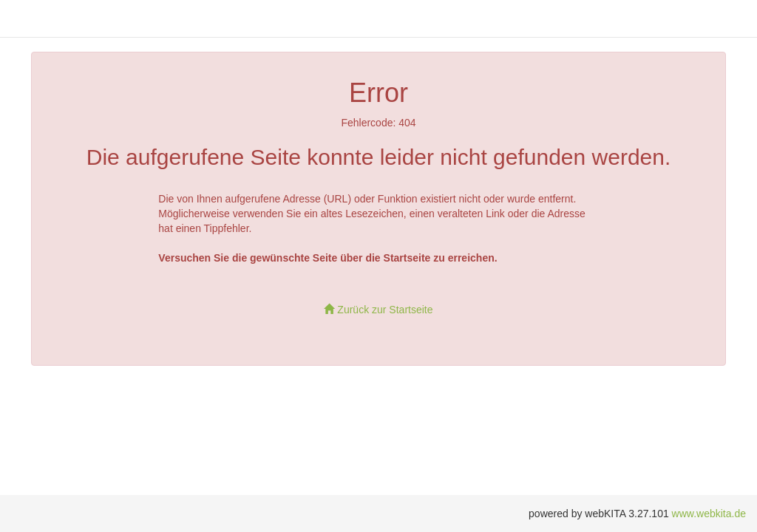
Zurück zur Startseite (378, 310)
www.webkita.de (709, 514)
